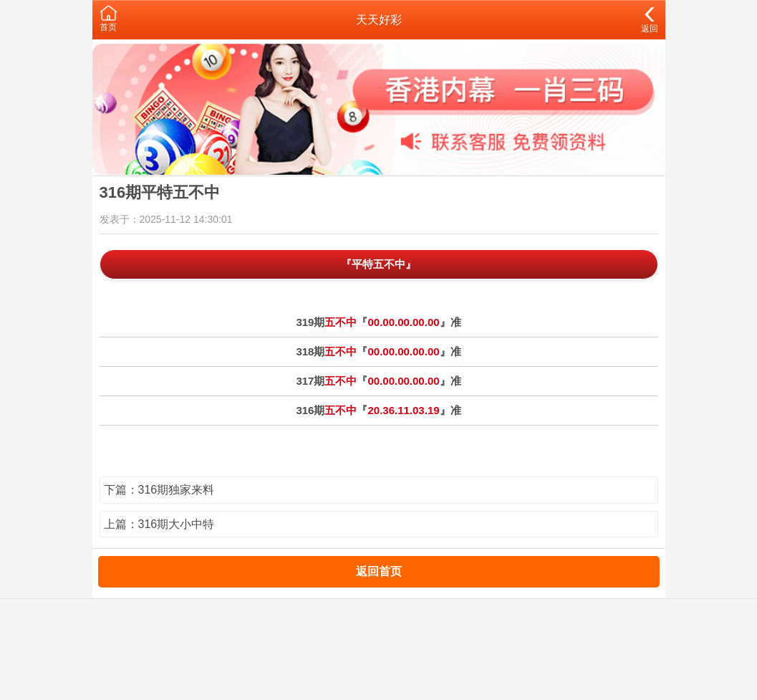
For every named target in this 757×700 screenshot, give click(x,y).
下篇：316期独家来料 (159, 490)
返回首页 (379, 571)
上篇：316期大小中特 (159, 524)
